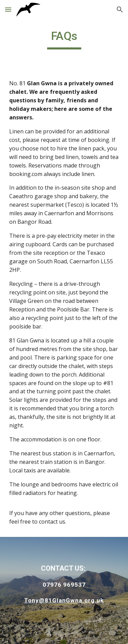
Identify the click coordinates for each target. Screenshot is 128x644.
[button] (8, 9)
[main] (64, 39)
